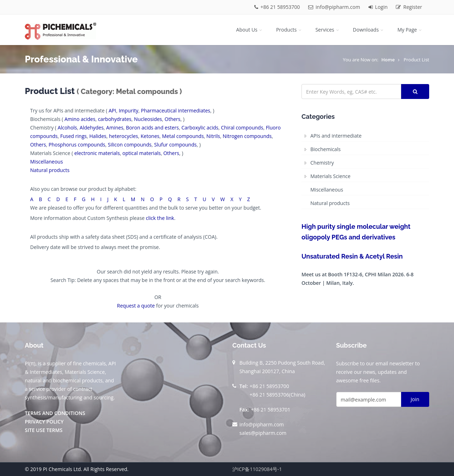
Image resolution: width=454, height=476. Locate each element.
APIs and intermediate (336, 136)
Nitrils (213, 136)
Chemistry (322, 163)
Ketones (150, 136)
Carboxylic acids (200, 128)
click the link (160, 218)
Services (328, 30)
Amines (115, 128)
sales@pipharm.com (263, 433)
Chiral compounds (242, 128)
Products (289, 30)
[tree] (365, 170)
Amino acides (80, 119)
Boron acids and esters (152, 128)
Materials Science (330, 176)
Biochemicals (325, 149)
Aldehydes (92, 128)
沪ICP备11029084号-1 (257, 469)
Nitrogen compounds (247, 136)
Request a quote (136, 306)
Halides (98, 136)
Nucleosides (148, 119)
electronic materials (97, 153)
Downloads (369, 30)
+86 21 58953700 (278, 7)
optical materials (142, 153)
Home (388, 60)
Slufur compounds (175, 145)
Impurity (129, 110)
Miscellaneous (46, 162)
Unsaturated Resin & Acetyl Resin (352, 256)
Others (173, 119)
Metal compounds (183, 136)
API (112, 110)
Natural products (50, 170)
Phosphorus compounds (77, 145)
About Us (250, 30)
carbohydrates (115, 119)
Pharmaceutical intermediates (176, 110)
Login (379, 7)
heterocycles (123, 136)
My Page (410, 30)
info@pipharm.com (335, 7)
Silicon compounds (130, 145)
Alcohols (68, 128)
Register (409, 7)
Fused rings (74, 136)
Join (415, 399)
